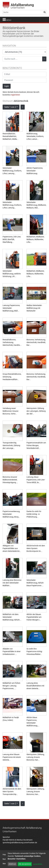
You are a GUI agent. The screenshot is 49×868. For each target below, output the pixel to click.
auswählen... (38, 864)
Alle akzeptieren (25, 864)
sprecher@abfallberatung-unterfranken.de (20, 843)
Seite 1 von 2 (10, 107)
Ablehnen (12, 864)
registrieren (15, 95)
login (7, 86)
